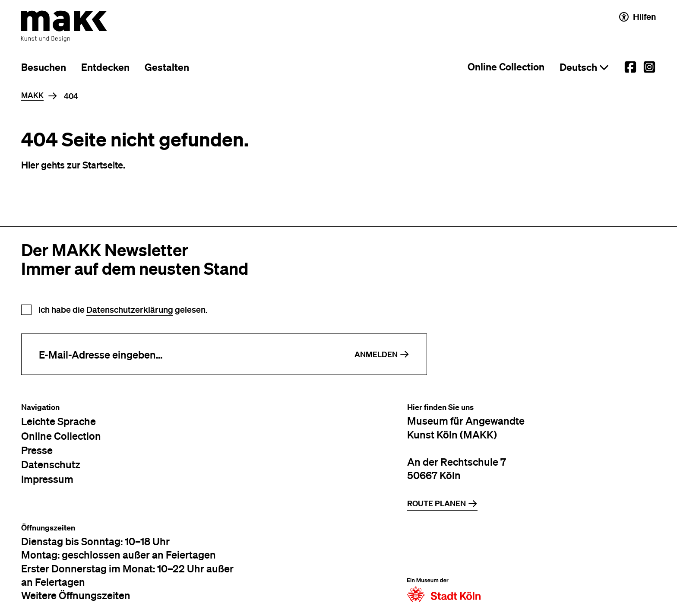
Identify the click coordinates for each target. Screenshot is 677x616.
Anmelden (382, 354)
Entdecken (105, 67)
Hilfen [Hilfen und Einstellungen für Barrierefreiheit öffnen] (637, 17)
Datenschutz (51, 464)
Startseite (103, 165)
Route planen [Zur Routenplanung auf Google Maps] (442, 503)
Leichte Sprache (59, 421)
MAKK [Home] (32, 95)
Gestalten (167, 67)
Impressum (47, 479)
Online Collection (506, 67)
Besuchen (44, 67)
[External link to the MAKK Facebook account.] (630, 67)
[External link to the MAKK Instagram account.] (649, 67)
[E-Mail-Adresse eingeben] (179, 354)
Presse (37, 450)
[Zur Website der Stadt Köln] (444, 563)
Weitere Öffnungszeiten (76, 595)
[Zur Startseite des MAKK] (64, 26)
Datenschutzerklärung (130, 310)
